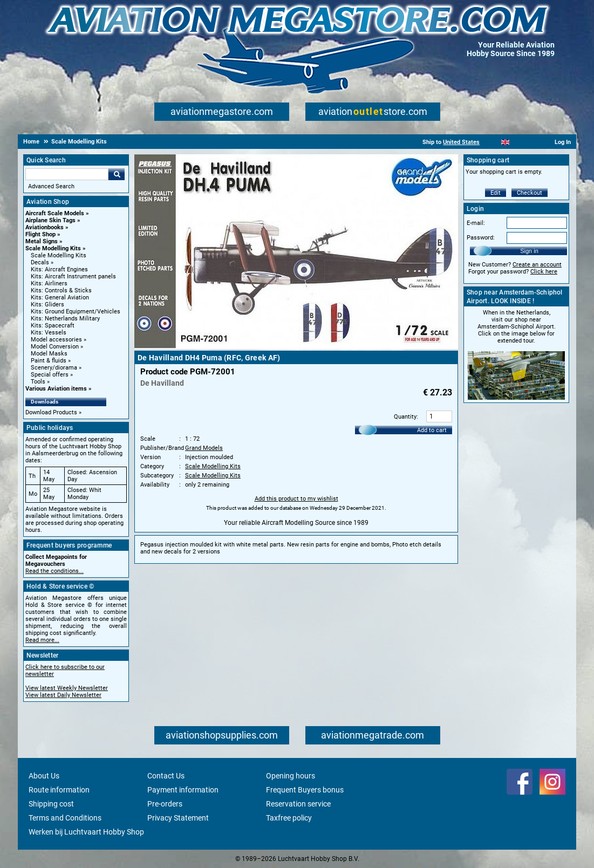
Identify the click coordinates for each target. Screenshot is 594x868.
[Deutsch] (532, 142)
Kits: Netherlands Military (65, 319)
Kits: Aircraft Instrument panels (73, 276)
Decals (40, 262)
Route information (59, 790)
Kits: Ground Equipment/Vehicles (76, 312)
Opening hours (291, 776)
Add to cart (432, 430)
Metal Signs (42, 241)
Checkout (530, 193)
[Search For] (67, 174)
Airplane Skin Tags (50, 220)
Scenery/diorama (54, 368)
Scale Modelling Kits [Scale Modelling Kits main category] (59, 255)
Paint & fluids (49, 361)
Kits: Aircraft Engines (59, 269)
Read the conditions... (54, 571)
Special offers (50, 375)
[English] (505, 142)
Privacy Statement (178, 818)
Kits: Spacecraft (53, 326)
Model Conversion (55, 347)
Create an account (537, 265)
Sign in (529, 251)
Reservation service (298, 804)
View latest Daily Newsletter (63, 695)
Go (117, 174)
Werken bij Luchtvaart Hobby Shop (86, 832)
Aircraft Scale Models (55, 213)
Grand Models (204, 448)
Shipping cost (51, 804)
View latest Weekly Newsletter (67, 688)
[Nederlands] (492, 142)
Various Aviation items (56, 389)
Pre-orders (165, 804)
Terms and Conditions (65, 818)
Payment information (183, 790)
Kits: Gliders (47, 305)
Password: (481, 238)
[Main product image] (296, 347)
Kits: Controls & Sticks (61, 291)
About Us (44, 776)
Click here (544, 272)
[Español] (519, 142)
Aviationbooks (45, 227)
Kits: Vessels (49, 333)
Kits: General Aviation (60, 298)
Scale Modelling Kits (53, 248)
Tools (38, 382)
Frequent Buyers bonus (305, 790)
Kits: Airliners (49, 283)
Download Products (51, 412)
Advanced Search (51, 186)
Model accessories (56, 340)
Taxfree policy (289, 818)
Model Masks (49, 354)
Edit (496, 193)
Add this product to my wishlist (296, 499)
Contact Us (166, 776)
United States (461, 142)
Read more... (42, 640)
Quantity (405, 417)
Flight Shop (40, 234)
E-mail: (476, 223)
